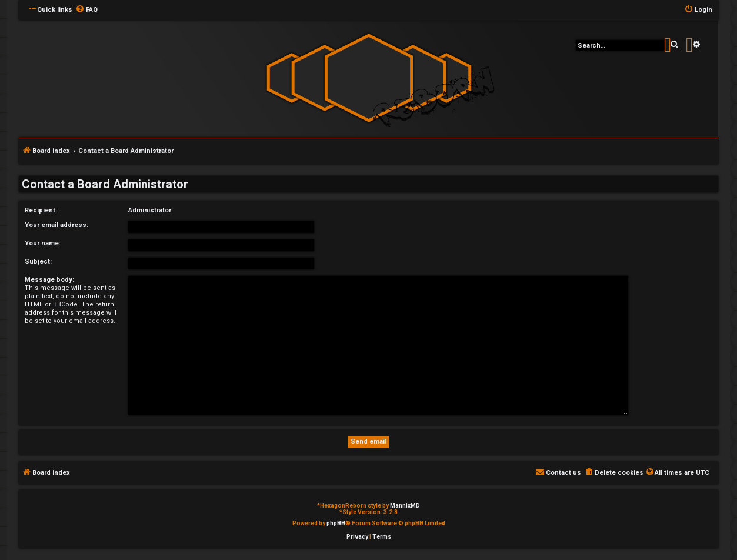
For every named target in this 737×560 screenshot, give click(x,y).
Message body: (49, 280)
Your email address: (56, 225)
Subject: (38, 261)
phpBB (336, 523)
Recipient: (41, 210)
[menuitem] (86, 10)
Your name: (43, 243)
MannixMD (405, 506)
